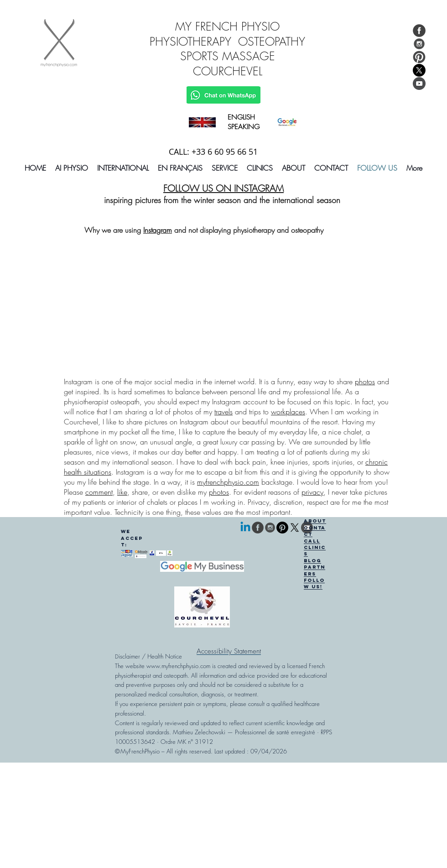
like (122, 492)
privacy (312, 492)
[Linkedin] (245, 528)
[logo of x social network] (419, 70)
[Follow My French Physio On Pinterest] (419, 57)
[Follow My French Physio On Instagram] (419, 44)
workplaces (288, 412)
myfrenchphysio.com (228, 482)
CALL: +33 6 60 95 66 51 (213, 152)
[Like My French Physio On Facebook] (419, 31)
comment (99, 492)
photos (365, 382)
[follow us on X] (295, 528)
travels (223, 412)
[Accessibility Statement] (229, 651)
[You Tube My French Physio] (419, 84)
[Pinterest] (282, 528)
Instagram (158, 230)
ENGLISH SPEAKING (244, 122)
